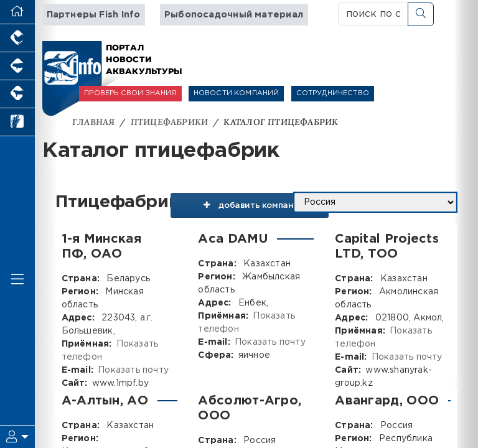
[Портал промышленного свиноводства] (17, 66)
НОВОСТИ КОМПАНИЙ (237, 93)
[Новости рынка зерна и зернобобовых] (17, 122)
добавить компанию (248, 207)
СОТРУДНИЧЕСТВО (333, 93)
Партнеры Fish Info (94, 15)
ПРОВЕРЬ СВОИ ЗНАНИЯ (130, 93)
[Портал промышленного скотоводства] (17, 94)
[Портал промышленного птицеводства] (17, 38)
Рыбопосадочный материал (234, 15)
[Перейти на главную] (17, 12)
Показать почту (133, 370)
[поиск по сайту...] (373, 14)
